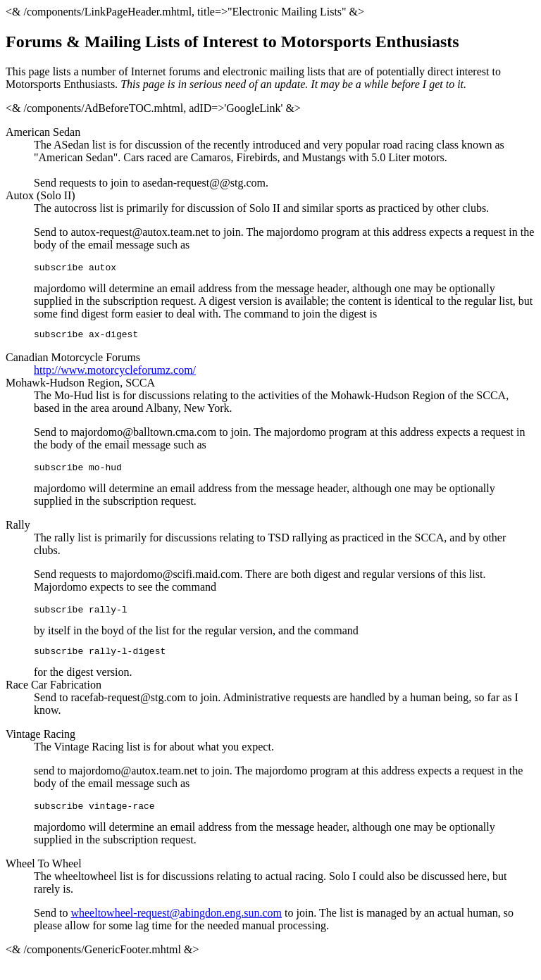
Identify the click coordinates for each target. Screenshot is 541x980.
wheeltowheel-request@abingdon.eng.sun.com (176, 925)
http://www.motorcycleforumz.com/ (115, 374)
